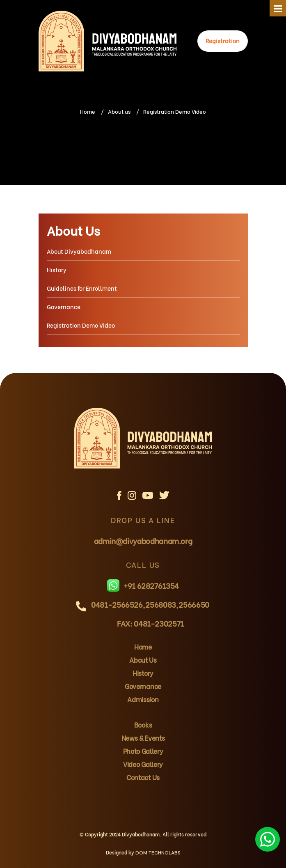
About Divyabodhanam (79, 251)
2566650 (194, 604)
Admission (143, 699)
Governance (64, 307)
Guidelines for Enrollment (82, 288)
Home (88, 111)
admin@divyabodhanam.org (143, 541)
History (57, 270)
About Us (73, 230)
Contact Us (143, 777)
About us (119, 111)
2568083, (161, 604)
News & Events (143, 738)
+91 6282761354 (143, 586)
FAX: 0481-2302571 (150, 623)
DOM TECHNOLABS (158, 853)
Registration (223, 40)
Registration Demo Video (81, 325)
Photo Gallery (143, 751)
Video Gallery (143, 764)
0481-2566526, (118, 604)
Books (143, 724)
